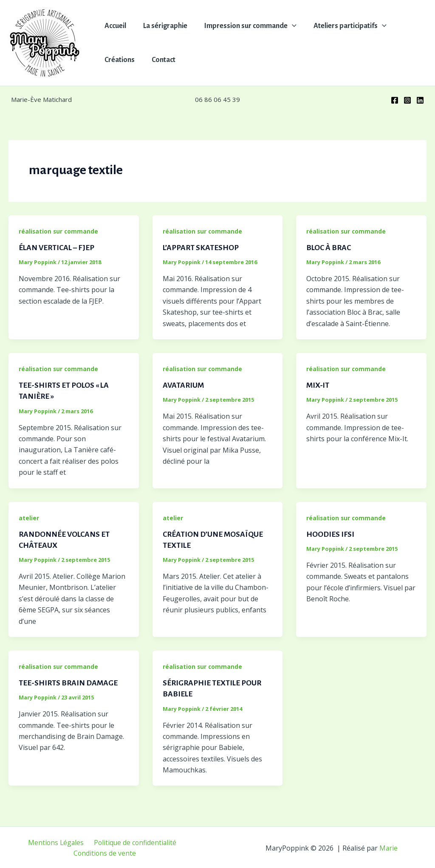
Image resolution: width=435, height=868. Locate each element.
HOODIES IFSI (330, 533)
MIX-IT (318, 385)
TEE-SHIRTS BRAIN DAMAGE (69, 682)
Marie (389, 847)
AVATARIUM (184, 385)
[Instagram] (407, 100)
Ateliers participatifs (344, 26)
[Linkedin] (420, 100)
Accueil (114, 26)
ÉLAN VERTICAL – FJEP (58, 248)
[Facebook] (395, 100)
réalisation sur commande (59, 231)
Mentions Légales (56, 841)
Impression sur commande (246, 26)
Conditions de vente (105, 852)
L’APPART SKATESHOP (202, 248)
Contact (161, 60)
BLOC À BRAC (329, 248)
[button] (288, 26)
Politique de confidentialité (134, 841)
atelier (29, 517)
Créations (119, 60)
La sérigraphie (163, 26)
